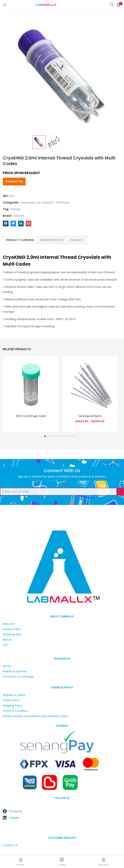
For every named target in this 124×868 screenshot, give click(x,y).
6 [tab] (62, 436)
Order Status (11, 700)
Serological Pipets (90, 416)
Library (7, 666)
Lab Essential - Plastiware (53, 202)
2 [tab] (49, 436)
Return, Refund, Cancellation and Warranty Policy (35, 716)
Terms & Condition (15, 711)
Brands (7, 640)
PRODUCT (77, 240)
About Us (9, 624)
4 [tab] (55, 436)
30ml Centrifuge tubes (31, 416)
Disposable (28, 202)
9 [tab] (72, 436)
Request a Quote (14, 695)
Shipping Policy (13, 706)
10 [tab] (76, 436)
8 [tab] (69, 436)
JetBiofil (19, 216)
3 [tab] (52, 436)
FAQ (5, 645)
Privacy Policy (12, 629)
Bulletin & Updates (15, 671)
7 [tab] (66, 436)
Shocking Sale (12, 634)
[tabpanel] (31, 394)
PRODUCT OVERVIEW (20, 240)
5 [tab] (59, 436)
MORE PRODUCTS (52, 240)
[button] (118, 5)
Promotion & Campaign (19, 677)
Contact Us (14, 181)
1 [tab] (45, 436)
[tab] (20, 240)
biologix (16, 209)
